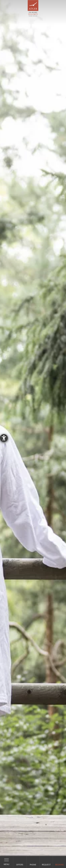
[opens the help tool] (4, 438)
